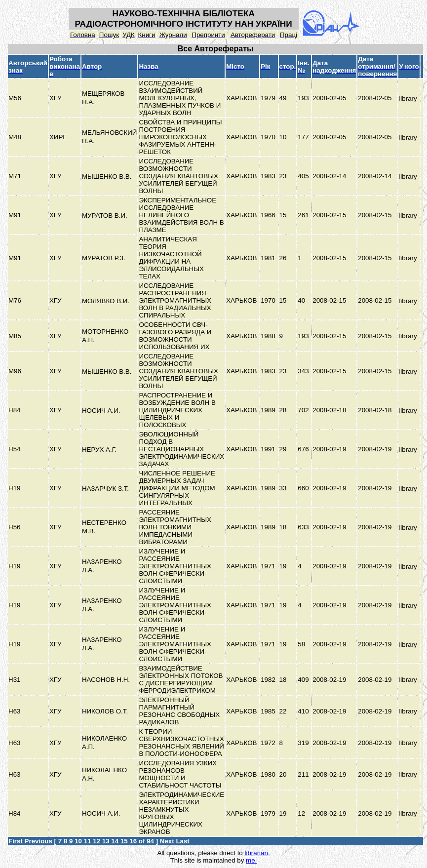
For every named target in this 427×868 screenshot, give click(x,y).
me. (251, 860)
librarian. (257, 853)
